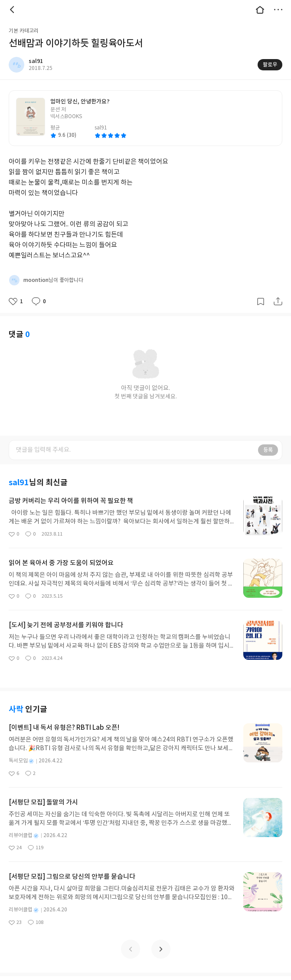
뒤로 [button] (13, 10)
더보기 (278, 10)
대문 (260, 10)
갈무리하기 (261, 301)
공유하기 (278, 301)
